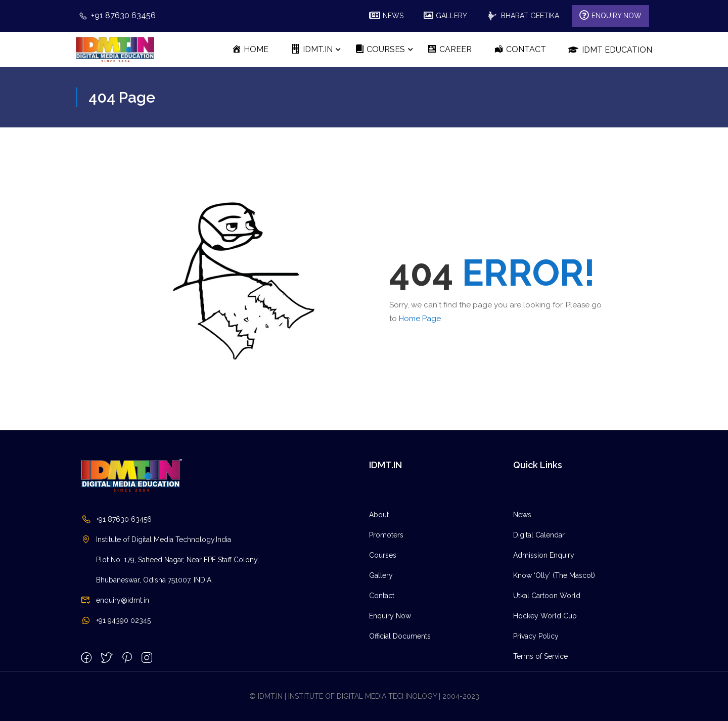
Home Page (420, 319)
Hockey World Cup (545, 683)
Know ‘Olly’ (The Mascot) (554, 643)
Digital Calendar (539, 602)
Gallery (381, 643)
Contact (382, 663)
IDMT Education (610, 50)
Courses (383, 622)
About (379, 582)
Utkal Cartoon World (547, 663)
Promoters (386, 602)
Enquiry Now (390, 683)
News (522, 582)
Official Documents (400, 703)
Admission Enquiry (544, 622)
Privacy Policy (536, 703)
